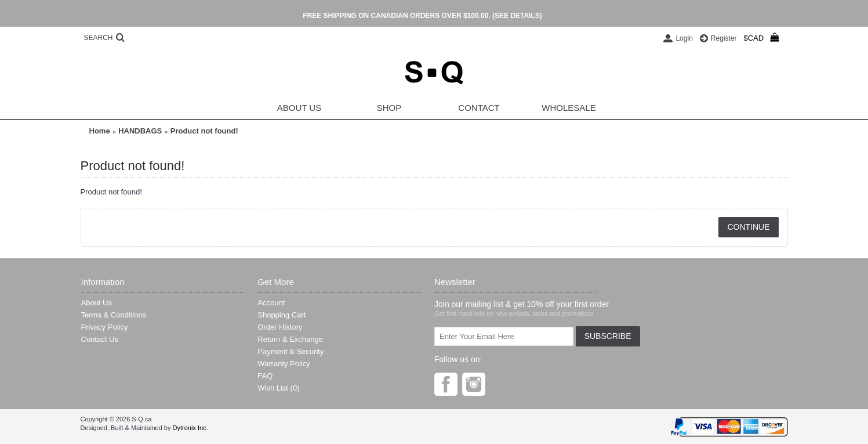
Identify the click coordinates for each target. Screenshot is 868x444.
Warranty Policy (284, 364)
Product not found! (204, 131)
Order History (280, 327)
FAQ (265, 376)
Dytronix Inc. (190, 428)
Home (100, 131)
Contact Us (100, 339)
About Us (97, 303)
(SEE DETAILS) (517, 16)
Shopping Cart (282, 315)
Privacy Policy (105, 327)
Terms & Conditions (114, 315)
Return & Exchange (290, 339)
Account (271, 303)
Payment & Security (290, 351)
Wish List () (278, 388)
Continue (748, 227)
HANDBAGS (140, 131)
